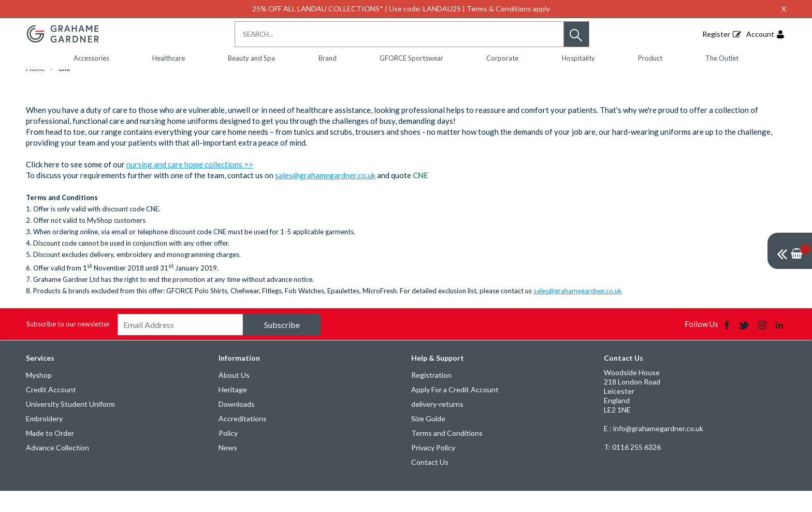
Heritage (233, 410)
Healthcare (169, 58)
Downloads (237, 425)
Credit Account (51, 410)
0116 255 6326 (632, 468)
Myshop (39, 396)
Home (35, 89)
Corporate (502, 58)
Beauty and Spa (251, 58)
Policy (228, 454)
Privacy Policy (433, 468)
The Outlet (722, 58)
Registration (431, 396)
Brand (328, 58)
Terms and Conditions (447, 454)
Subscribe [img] (282, 345)
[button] (576, 34)
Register (716, 34)
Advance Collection (57, 468)
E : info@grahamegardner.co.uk (654, 449)
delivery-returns (437, 425)
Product (650, 58)
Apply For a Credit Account (455, 410)
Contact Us (430, 483)
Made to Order (50, 454)
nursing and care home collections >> (190, 185)
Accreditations (243, 439)
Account (760, 34)
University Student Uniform (70, 425)
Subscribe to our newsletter (68, 345)
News (228, 468)
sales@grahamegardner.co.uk (325, 196)
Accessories (91, 58)
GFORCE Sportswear (411, 58)
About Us (234, 396)
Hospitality (578, 58)
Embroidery (44, 439)
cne (64, 89)
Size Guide (428, 439)
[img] (790, 251)
